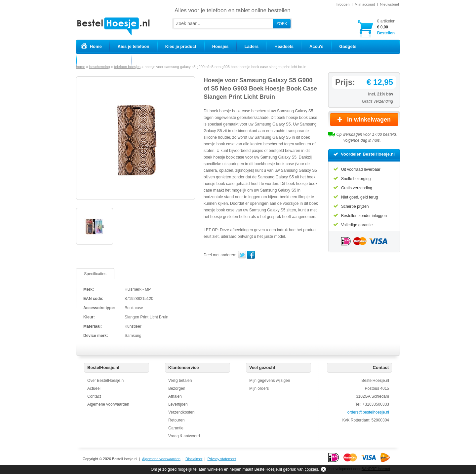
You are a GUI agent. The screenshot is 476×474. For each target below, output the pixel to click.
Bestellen (386, 27)
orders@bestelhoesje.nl (368, 412)
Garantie (176, 428)
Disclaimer (194, 459)
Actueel (94, 388)
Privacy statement (222, 459)
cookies (312, 469)
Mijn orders (259, 388)
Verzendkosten (181, 412)
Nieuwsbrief (390, 4)
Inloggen (342, 4)
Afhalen (175, 396)
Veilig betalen (180, 381)
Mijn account (365, 4)
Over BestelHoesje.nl (106, 381)
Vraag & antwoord (184, 436)
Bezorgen (177, 388)
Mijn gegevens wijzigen (270, 381)
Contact (94, 396)
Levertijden (178, 404)
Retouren (176, 420)
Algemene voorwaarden (108, 404)
